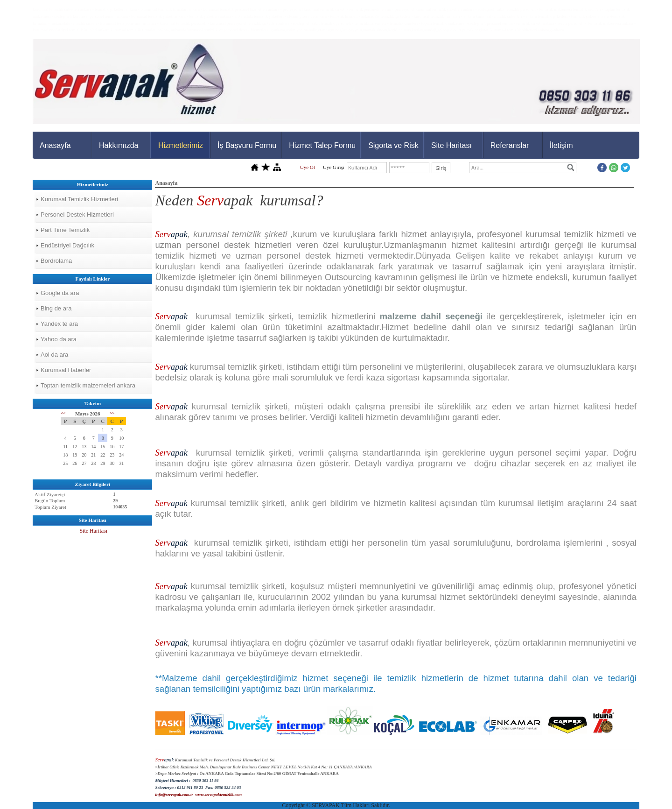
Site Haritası (451, 145)
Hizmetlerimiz (181, 145)
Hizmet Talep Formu (322, 145)
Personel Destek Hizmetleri (77, 215)
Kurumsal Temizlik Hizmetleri (79, 199)
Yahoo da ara (59, 339)
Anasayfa (55, 145)
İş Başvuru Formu (247, 145)
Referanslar (510, 145)
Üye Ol (308, 167)
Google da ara (60, 293)
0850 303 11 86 (205, 781)
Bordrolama (56, 261)
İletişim (561, 145)
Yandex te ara (59, 324)
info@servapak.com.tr (174, 795)
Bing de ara (56, 308)
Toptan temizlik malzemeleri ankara (88, 385)
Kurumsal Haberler (66, 370)
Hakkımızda (119, 145)
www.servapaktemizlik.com (218, 795)
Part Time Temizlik (65, 230)
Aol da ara (54, 355)
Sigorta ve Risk (393, 145)
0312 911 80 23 (190, 788)
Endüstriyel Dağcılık (67, 245)
